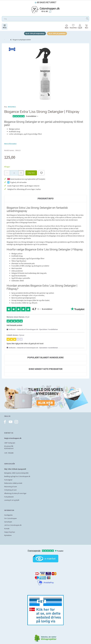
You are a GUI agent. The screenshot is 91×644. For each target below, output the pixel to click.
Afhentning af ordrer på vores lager (15, 494)
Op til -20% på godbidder (58, 34)
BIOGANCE (12, 107)
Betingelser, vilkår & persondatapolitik (16, 473)
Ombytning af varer (10, 490)
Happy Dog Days (10, 532)
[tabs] (86, 27)
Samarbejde (8, 522)
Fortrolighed (8, 480)
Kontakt (7, 529)
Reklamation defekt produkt (13, 484)
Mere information (10, 144)
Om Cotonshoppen (10, 519)
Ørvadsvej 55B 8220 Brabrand (9, 448)
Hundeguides (8, 515)
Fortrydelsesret (9, 497)
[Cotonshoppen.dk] (45, 10)
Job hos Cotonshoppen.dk (13, 526)
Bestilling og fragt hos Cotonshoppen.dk (17, 477)
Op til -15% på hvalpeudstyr (34, 34)
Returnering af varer (11, 487)
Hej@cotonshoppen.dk (13, 439)
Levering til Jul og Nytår (12, 500)
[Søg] (87, 19)
